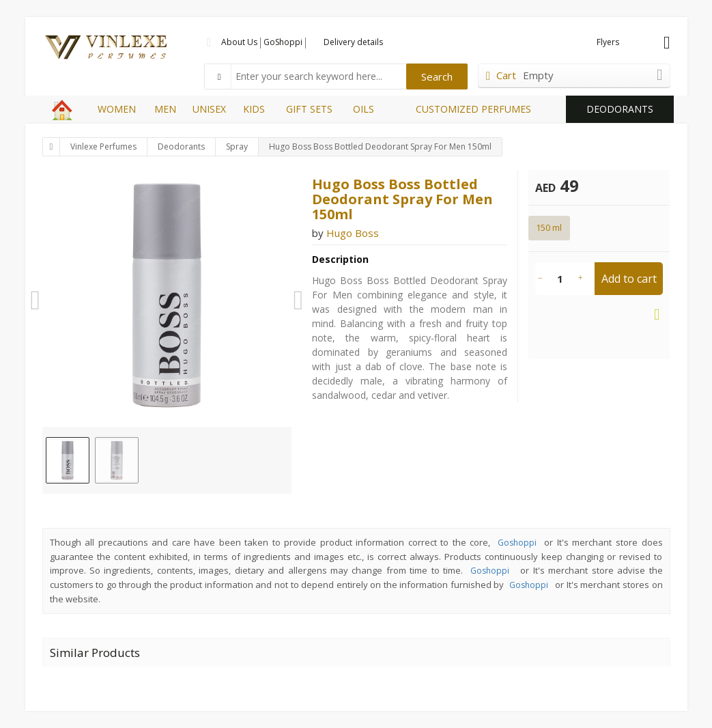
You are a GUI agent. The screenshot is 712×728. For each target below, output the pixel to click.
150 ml (549, 227)
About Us (239, 42)
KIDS (254, 109)
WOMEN (117, 109)
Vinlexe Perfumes (103, 146)
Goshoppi (517, 543)
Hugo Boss (353, 233)
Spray (237, 146)
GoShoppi (283, 42)
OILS (364, 109)
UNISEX (209, 109)
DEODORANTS (620, 109)
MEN (165, 109)
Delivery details (353, 42)
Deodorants (181, 146)
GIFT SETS (309, 109)
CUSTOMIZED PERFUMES (473, 109)
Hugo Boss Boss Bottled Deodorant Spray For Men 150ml (380, 146)
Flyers (608, 42)
